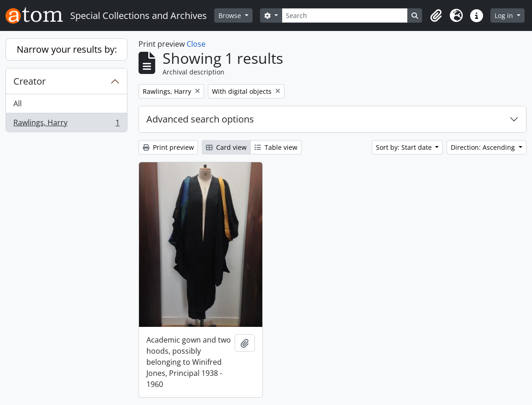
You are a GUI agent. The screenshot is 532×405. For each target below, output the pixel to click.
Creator (30, 81)
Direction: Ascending (484, 147)
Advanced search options (200, 119)
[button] (436, 16)
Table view (276, 147)
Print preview (168, 147)
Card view (226, 147)
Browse (231, 15)
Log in (505, 15)
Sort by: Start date (405, 147)
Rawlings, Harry (66, 124)
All (18, 104)
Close (196, 44)
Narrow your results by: (67, 49)
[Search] (345, 15)
